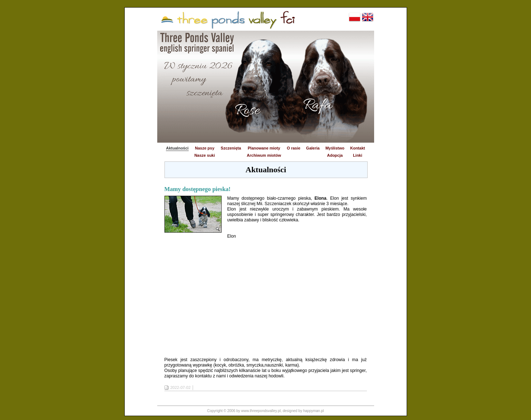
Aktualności (177, 148)
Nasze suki (205, 155)
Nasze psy (205, 148)
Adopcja (335, 155)
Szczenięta (231, 148)
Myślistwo (335, 148)
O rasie (294, 148)
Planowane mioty (264, 148)
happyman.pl (314, 411)
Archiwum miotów (264, 155)
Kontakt (358, 148)
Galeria (313, 148)
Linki (357, 155)
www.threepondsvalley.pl (261, 411)
